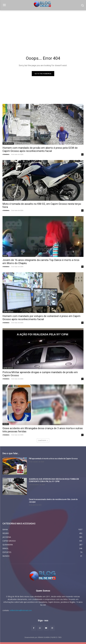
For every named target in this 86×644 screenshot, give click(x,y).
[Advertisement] (43, 29)
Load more (43, 440)
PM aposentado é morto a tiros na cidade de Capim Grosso (53, 459)
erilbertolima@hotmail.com (21, 610)
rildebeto (6, 154)
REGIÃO (6, 424)
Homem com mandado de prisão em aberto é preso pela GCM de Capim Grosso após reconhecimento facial (40, 149)
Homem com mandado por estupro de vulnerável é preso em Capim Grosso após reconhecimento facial (41, 318)
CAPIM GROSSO (8, 144)
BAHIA (5, 256)
